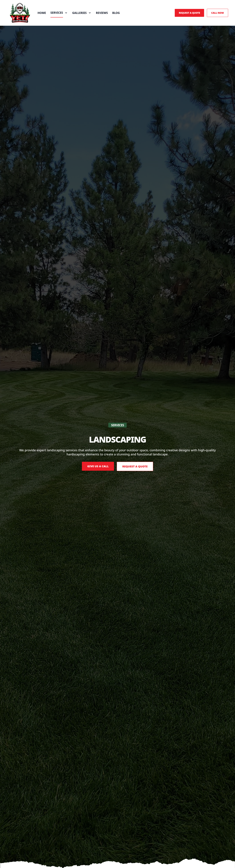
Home (46, 15)
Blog (121, 15)
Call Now (217, 15)
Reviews (106, 15)
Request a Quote (190, 15)
